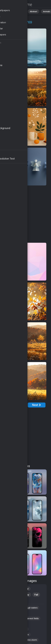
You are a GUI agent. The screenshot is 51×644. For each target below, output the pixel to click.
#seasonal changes (15, 613)
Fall (36, 595)
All (11, 11)
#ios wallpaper (12, 608)
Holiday (25, 595)
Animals (43, 11)
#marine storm (30, 640)
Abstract (31, 11)
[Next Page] (37, 405)
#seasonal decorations (16, 629)
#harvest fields (32, 618)
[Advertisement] (25, 214)
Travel (9, 601)
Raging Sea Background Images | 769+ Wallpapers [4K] (17, 5)
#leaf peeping (12, 640)
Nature (20, 11)
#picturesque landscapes (17, 635)
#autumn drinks (13, 618)
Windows (11, 595)
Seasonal (23, 589)
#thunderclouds (13, 624)
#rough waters (31, 608)
